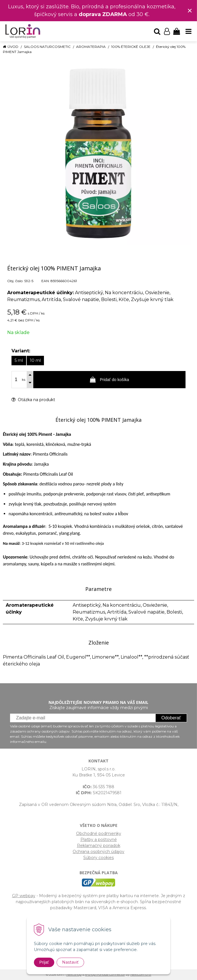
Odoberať (171, 718)
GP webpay (24, 896)
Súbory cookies (98, 858)
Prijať (44, 962)
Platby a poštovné (99, 840)
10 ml (35, 360)
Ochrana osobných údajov (98, 852)
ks (24, 380)
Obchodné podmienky (99, 833)
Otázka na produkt (33, 400)
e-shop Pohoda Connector (105, 975)
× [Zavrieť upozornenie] (190, 10)
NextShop (74, 975)
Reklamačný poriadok (99, 846)
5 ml (19, 360)
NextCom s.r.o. (141, 975)
